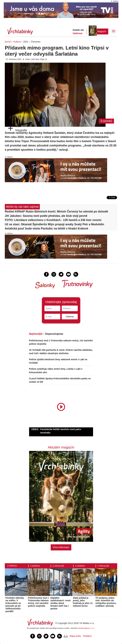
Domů (8, 42)
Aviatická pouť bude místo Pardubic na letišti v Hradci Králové (46, 229)
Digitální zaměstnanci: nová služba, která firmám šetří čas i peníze (60, 603)
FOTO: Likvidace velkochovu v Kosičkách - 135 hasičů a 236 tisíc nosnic (53, 220)
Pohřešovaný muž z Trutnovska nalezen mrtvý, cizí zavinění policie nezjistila (38, 602)
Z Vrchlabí (58, 566)
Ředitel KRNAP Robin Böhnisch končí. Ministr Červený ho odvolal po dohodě (56, 212)
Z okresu (12, 566)
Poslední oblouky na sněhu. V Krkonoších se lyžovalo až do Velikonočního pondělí (15, 605)
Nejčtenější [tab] (36, 334)
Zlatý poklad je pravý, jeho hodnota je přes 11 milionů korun (83, 602)
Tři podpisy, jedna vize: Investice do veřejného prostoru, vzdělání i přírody (106, 602)
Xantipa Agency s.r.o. (86, 628)
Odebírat (70, 317)
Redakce (87, 636)
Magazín (102, 31)
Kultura (17, 42)
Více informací (61, 547)
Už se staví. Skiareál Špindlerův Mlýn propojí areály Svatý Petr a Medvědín (54, 224)
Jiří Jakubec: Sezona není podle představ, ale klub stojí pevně (46, 216)
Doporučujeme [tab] (54, 334)
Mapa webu (75, 636)
